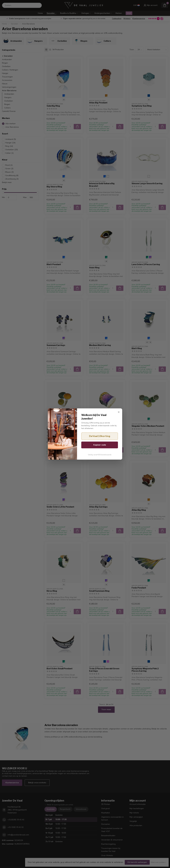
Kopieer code (100, 445)
